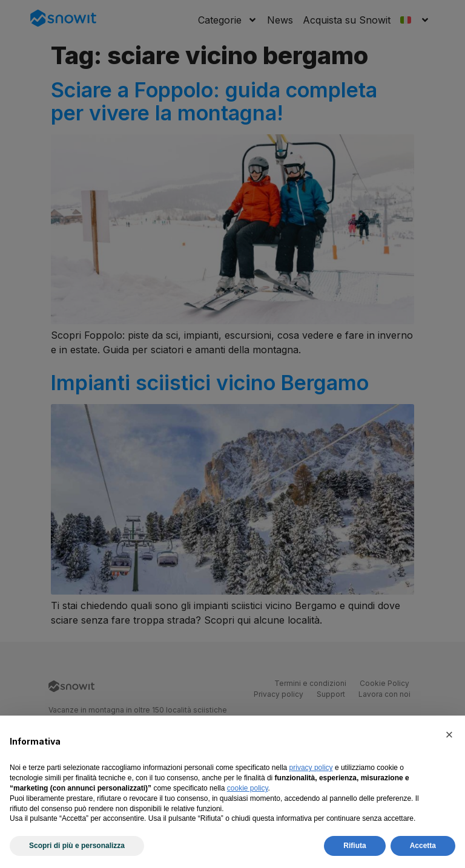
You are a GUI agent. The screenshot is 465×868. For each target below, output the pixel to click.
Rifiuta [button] (355, 846)
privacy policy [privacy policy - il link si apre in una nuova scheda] (311, 768)
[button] (449, 735)
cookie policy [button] (248, 788)
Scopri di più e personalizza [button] (77, 846)
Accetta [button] (423, 846)
